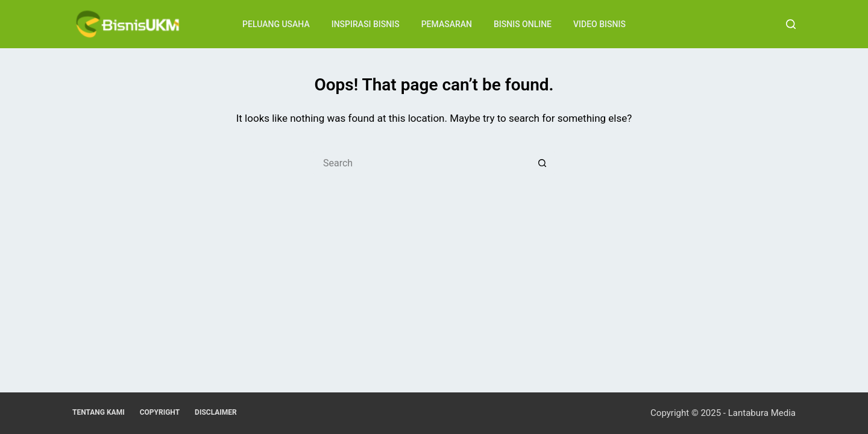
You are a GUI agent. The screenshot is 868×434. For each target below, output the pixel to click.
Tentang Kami (99, 412)
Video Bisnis (599, 24)
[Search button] (542, 163)
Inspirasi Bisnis (366, 24)
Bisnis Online (523, 24)
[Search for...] (422, 163)
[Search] (791, 24)
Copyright (160, 412)
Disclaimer (216, 412)
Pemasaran (447, 24)
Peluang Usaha (276, 24)
